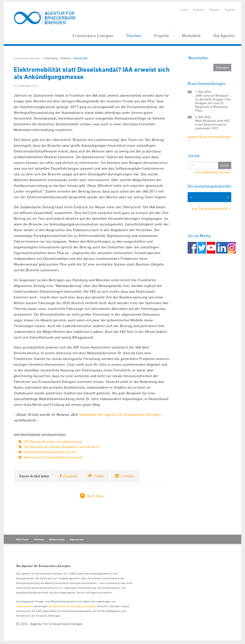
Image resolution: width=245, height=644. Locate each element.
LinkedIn (128, 476)
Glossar (214, 9)
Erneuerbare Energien (93, 36)
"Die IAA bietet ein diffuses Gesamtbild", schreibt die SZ (62, 447)
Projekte (161, 36)
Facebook (70, 476)
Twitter (99, 476)
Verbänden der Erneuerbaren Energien (72, 606)
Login (184, 9)
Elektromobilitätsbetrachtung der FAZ (50, 452)
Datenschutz (57, 539)
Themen (134, 36)
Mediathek (191, 36)
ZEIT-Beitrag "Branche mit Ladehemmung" (53, 441)
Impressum (77, 539)
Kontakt (199, 9)
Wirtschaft (81, 58)
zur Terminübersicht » (211, 209)
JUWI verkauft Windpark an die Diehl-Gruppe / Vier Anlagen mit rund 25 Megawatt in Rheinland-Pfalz (213, 103)
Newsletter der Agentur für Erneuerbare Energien (119, 414)
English (230, 9)
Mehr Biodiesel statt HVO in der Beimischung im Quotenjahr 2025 (212, 124)
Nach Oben (96, 496)
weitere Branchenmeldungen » (209, 138)
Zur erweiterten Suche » (213, 172)
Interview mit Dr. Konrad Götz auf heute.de (53, 457)
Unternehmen (24, 606)
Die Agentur (224, 36)
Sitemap (39, 539)
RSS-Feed (22, 539)
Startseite (51, 58)
